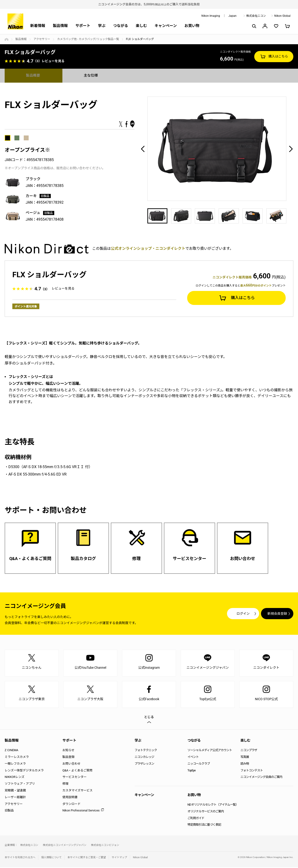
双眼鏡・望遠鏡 (15, 791)
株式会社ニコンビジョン (105, 846)
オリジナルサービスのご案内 (206, 812)
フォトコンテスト (252, 771)
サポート (83, 26)
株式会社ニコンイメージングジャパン (65, 846)
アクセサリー (42, 39)
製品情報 (60, 26)
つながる (121, 26)
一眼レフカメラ (15, 764)
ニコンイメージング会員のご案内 (261, 778)
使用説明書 (70, 798)
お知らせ (68, 751)
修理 (65, 785)
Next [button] (291, 149)
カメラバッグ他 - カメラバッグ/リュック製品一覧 (88, 39)
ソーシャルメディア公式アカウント (210, 751)
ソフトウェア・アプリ (20, 785)
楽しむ (141, 26)
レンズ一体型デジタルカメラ (24, 771)
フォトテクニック (146, 751)
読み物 (245, 764)
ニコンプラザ (249, 751)
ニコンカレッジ (144, 758)
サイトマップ (119, 858)
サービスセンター (74, 778)
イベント (193, 758)
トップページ (7, 39)
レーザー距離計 (15, 798)
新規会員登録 (265, 614)
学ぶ (102, 26)
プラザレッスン (144, 764)
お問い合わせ (71, 764)
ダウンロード (71, 805)
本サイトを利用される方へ (20, 858)
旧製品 (9, 811)
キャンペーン (166, 26)
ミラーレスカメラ (17, 758)
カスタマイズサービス (78, 791)
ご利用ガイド (196, 819)
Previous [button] (143, 149)
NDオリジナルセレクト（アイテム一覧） (213, 805)
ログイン (208, 614)
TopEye (191, 771)
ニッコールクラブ (199, 764)
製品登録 (68, 758)
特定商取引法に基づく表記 (204, 826)
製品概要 (34, 76)
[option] (217, 149)
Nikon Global (282, 16)
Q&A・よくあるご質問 (77, 771)
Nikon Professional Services (81, 811)
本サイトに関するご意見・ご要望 (87, 858)
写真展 (245, 758)
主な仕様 (91, 76)
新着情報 (38, 26)
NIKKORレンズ (15, 778)
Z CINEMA (11, 751)
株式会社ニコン (256, 16)
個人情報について (51, 858)
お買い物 (192, 26)
